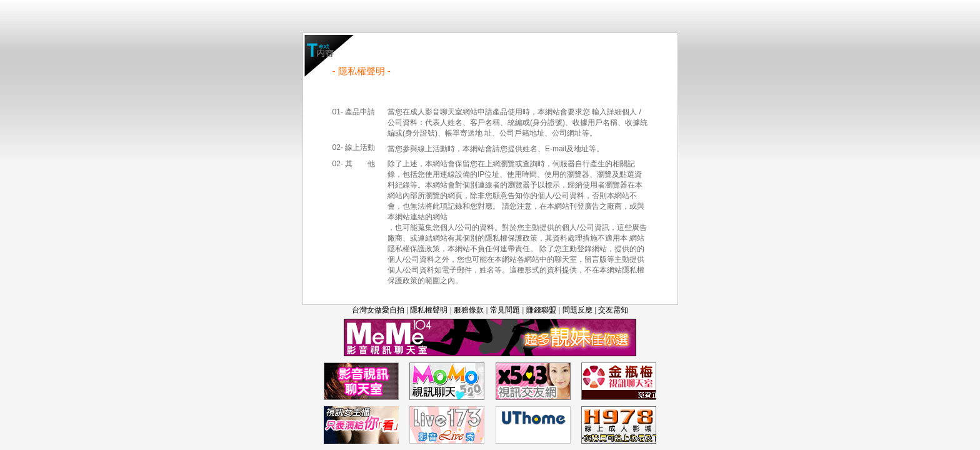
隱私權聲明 (429, 310)
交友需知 (613, 310)
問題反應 (577, 310)
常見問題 (505, 310)
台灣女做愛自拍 (378, 310)
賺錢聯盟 (541, 310)
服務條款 (469, 310)
